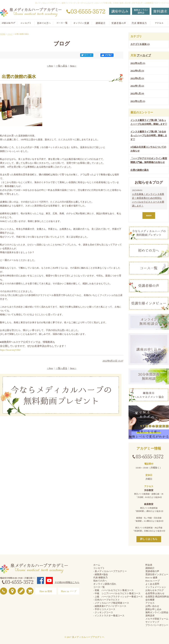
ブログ (10, 34)
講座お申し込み (153, 609)
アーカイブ (144, 55)
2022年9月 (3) (137, 71)
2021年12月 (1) (138, 101)
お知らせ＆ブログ (155, 590)
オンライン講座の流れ (105, 584)
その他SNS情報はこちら (67, 582)
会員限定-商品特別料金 (157, 597)
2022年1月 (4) (137, 93)
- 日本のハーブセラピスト (107, 600)
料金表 (149, 565)
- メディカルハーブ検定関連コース (111, 603)
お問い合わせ (152, 606)
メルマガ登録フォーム (157, 619)
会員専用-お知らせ (155, 593)
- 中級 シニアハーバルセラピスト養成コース (117, 593)
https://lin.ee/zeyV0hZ (10, 350)
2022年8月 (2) (137, 78)
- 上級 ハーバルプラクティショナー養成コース (118, 597)
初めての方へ (100, 581)
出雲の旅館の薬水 (140, 170)
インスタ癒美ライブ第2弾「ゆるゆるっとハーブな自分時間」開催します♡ (149, 135)
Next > (73, 66)
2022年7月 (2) (137, 86)
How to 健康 (151, 578)
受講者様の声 (152, 571)
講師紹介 (150, 568)
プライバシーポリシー (157, 625)
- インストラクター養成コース (109, 616)
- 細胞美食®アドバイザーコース (110, 606)
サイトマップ (152, 622)
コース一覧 (99, 587)
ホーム (97, 565)
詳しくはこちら (149, 539)
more (149, 215)
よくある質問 (152, 584)
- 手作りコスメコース (104, 609)
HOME (3, 34)
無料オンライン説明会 (157, 612)
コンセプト (99, 568)
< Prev (50, 66)
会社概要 (150, 600)
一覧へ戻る (62, 66)
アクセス (150, 603)
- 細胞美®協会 (101, 574)
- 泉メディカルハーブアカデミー (110, 571)
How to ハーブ (153, 581)
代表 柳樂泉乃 (100, 578)
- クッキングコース (103, 612)
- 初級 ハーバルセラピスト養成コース (113, 590)
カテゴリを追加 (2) (140, 44)
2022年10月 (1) (138, 63)
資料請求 (150, 616)
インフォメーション (156, 587)
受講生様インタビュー (157, 574)
